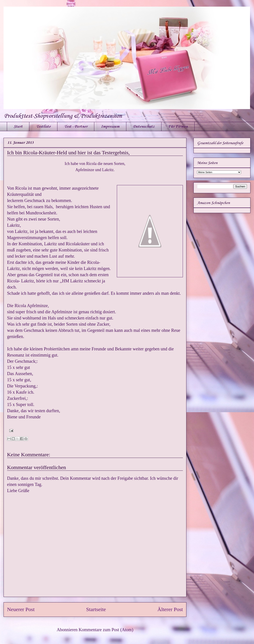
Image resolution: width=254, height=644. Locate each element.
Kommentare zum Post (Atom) (106, 630)
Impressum (110, 127)
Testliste (43, 127)
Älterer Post (170, 609)
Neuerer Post (21, 609)
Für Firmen (178, 127)
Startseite (96, 609)
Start (18, 127)
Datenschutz (144, 127)
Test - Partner (76, 127)
